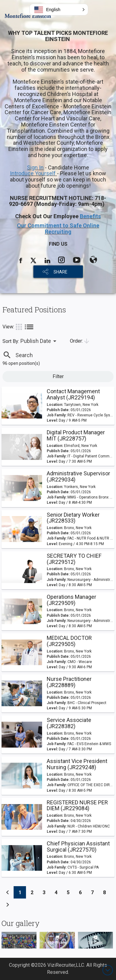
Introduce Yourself (33, 173)
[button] (59, 10)
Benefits (90, 216)
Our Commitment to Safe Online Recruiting (58, 229)
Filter (58, 376)
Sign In (35, 167)
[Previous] (8, 892)
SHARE (60, 272)
